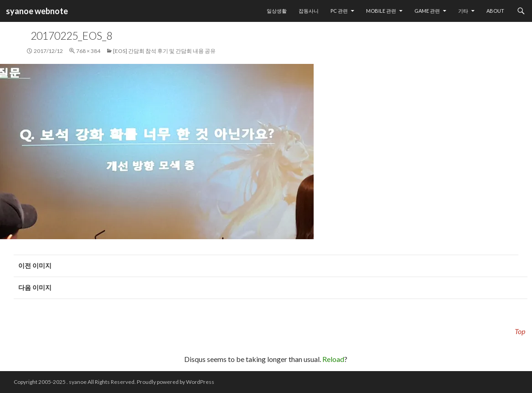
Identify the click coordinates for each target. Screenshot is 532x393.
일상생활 (277, 11)
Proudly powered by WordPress (176, 382)
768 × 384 (88, 51)
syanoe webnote (36, 11)
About (495, 11)
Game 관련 (427, 11)
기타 (463, 11)
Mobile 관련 (381, 11)
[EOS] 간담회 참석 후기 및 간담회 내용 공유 (164, 51)
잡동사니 (309, 11)
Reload (333, 359)
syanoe (78, 382)
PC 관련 (339, 11)
